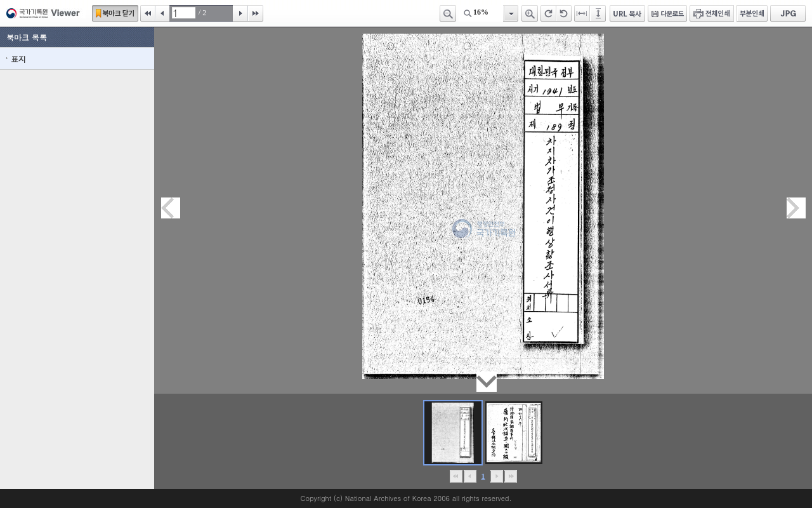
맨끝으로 (510, 476)
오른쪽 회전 (548, 13)
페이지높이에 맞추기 (599, 13)
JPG (788, 13)
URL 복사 (627, 13)
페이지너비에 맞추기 (582, 13)
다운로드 (667, 13)
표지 (18, 59)
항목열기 (510, 13)
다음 (240, 13)
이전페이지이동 (171, 208)
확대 (530, 13)
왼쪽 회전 (564, 13)
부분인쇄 (752, 13)
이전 (162, 13)
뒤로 (496, 476)
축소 (448, 13)
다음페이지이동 (796, 208)
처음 (148, 13)
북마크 (115, 13)
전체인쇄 (712, 13)
